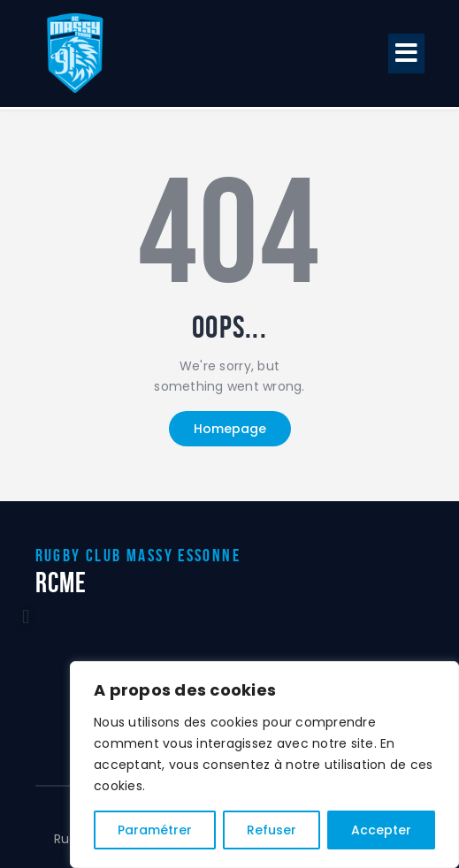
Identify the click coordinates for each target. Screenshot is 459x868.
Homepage (230, 429)
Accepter (381, 830)
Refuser (272, 830)
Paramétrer (155, 830)
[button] (407, 53)
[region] (264, 765)
